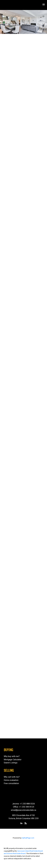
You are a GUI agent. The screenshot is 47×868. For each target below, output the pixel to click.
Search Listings (11, 763)
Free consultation (11, 783)
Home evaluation (11, 780)
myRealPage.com (28, 838)
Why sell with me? (12, 777)
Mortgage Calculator (13, 760)
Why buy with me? (12, 756)
